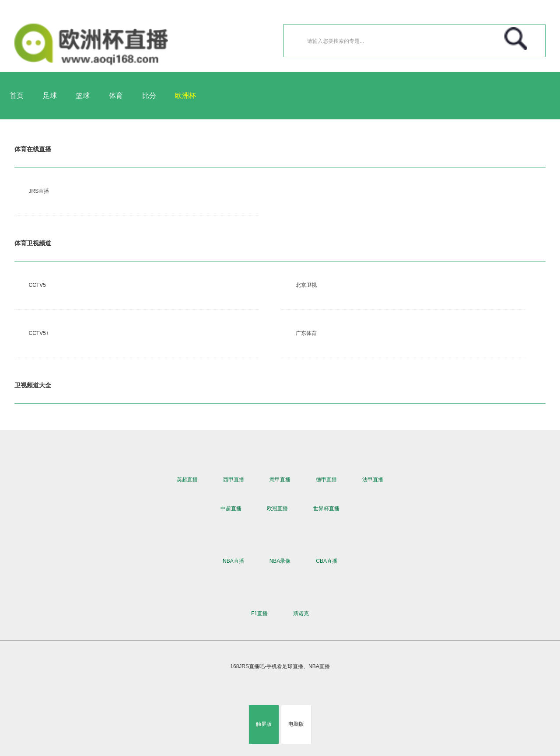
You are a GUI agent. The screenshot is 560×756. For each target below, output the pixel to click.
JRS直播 (39, 191)
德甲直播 (326, 480)
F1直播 (259, 613)
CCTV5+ (39, 333)
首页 (17, 96)
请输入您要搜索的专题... (419, 39)
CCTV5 (37, 285)
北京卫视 (306, 285)
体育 (116, 96)
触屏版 (264, 724)
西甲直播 (234, 480)
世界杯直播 (326, 509)
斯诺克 (301, 613)
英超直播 (187, 480)
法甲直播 (373, 480)
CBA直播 (327, 561)
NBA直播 (233, 561)
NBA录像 (280, 561)
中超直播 (231, 509)
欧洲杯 (185, 96)
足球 (50, 96)
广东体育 (306, 333)
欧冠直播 (277, 509)
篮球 (83, 96)
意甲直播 (280, 480)
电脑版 (296, 724)
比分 (149, 96)
